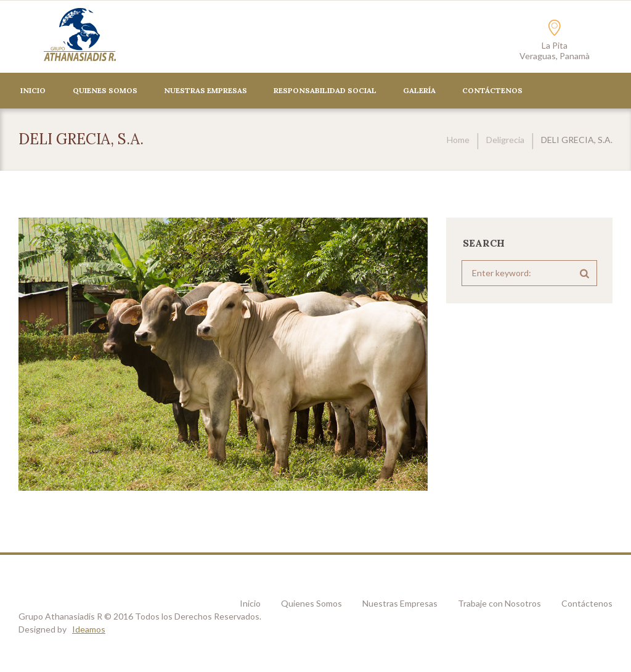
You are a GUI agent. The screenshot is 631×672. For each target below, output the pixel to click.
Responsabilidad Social (325, 90)
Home (458, 140)
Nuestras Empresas (206, 90)
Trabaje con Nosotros (499, 603)
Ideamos (89, 629)
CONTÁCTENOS (492, 90)
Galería (419, 90)
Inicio (33, 90)
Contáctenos (587, 603)
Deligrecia (505, 140)
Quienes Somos (105, 90)
